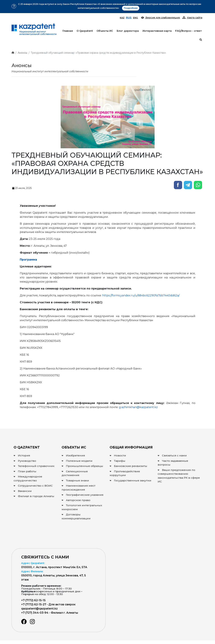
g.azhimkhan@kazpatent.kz (138, 407)
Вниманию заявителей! (95, 5)
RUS (129, 18)
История (22, 455)
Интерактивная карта (157, 31)
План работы (25, 471)
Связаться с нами (172, 455)
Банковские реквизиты (128, 466)
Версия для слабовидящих (161, 18)
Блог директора (128, 31)
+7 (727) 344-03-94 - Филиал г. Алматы (50, 613)
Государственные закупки (130, 480)
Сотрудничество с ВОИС (33, 486)
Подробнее (120, 5)
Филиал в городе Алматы (34, 496)
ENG (135, 18)
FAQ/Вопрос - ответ (188, 31)
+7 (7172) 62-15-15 (33, 600)
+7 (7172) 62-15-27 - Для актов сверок (48, 604)
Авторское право (76, 500)
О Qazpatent (85, 31)
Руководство (25, 461)
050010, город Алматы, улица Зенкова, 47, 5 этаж (54, 576)
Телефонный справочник (34, 466)
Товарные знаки (75, 480)
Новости (118, 455)
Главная (68, 31)
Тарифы (117, 461)
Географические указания (83, 495)
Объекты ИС (105, 31)
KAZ (122, 18)
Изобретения (73, 455)
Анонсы (22, 53)
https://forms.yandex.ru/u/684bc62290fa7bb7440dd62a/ (141, 295)
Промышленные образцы (82, 466)
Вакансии (23, 491)
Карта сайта (192, 18)
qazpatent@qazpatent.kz (39, 609)
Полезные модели (77, 461)
